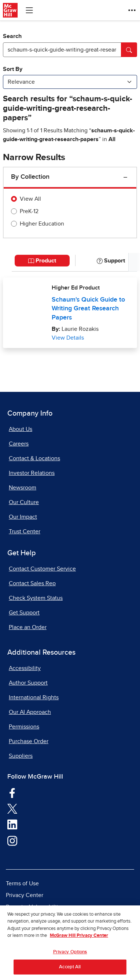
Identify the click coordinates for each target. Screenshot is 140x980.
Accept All (70, 971)
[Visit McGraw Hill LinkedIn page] (12, 824)
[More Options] (132, 10)
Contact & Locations (34, 458)
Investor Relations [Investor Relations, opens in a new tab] (32, 473)
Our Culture (24, 502)
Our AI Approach (30, 712)
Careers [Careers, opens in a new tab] (19, 444)
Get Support (24, 613)
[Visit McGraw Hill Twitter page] (12, 809)
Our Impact (23, 517)
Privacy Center (25, 895)
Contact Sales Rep (32, 583)
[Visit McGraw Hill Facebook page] (12, 792)
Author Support (28, 683)
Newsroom (23, 488)
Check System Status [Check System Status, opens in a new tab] (36, 598)
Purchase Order (29, 741)
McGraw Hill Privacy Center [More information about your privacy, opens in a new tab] (79, 940)
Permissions (24, 727)
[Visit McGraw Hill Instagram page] (12, 840)
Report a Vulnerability (34, 907)
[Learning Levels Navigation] (29, 10)
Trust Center (25, 531)
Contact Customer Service (42, 569)
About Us (21, 429)
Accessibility (25, 668)
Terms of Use (22, 883)
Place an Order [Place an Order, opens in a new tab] (28, 627)
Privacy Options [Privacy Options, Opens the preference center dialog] (70, 956)
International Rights (34, 697)
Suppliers (21, 756)
